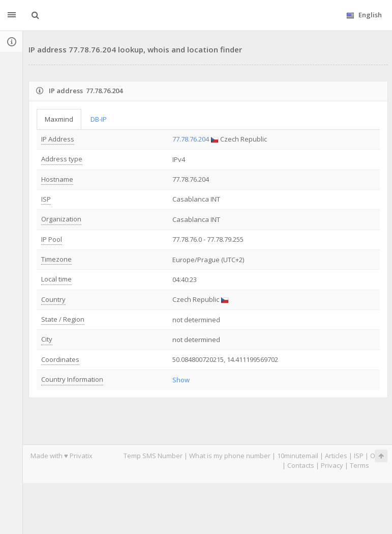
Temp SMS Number (153, 456)
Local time (56, 279)
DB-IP (99, 119)
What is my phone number (230, 456)
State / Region (63, 319)
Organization (61, 219)
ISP (46, 199)
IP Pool (52, 239)
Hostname (57, 179)
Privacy (332, 465)
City (47, 339)
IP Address (58, 139)
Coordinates (60, 359)
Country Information (72, 379)
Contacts (301, 465)
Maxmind (59, 119)
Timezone (56, 259)
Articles (336, 456)
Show (181, 380)
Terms (359, 465)
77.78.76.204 (191, 139)
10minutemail (298, 456)
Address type (62, 159)
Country (53, 299)
